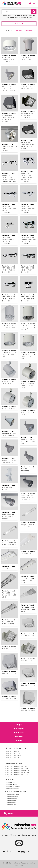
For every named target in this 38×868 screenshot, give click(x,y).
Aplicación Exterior (12, 795)
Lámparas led (10, 783)
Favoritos (9, 31)
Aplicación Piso (11, 803)
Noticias (19, 737)
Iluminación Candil (12, 757)
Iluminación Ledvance (13, 755)
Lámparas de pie (11, 785)
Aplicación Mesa (11, 799)
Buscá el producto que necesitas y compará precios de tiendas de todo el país (19, 16)
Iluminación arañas (12, 789)
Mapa (19, 725)
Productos (19, 733)
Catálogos (19, 729)
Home (19, 741)
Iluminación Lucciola (13, 753)
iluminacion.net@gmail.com (19, 851)
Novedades (29, 31)
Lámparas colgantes (13, 787)
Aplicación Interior (12, 797)
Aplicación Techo (11, 805)
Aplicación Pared (11, 801)
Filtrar (19, 24)
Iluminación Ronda (12, 751)
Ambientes (18, 31)
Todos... (8, 759)
